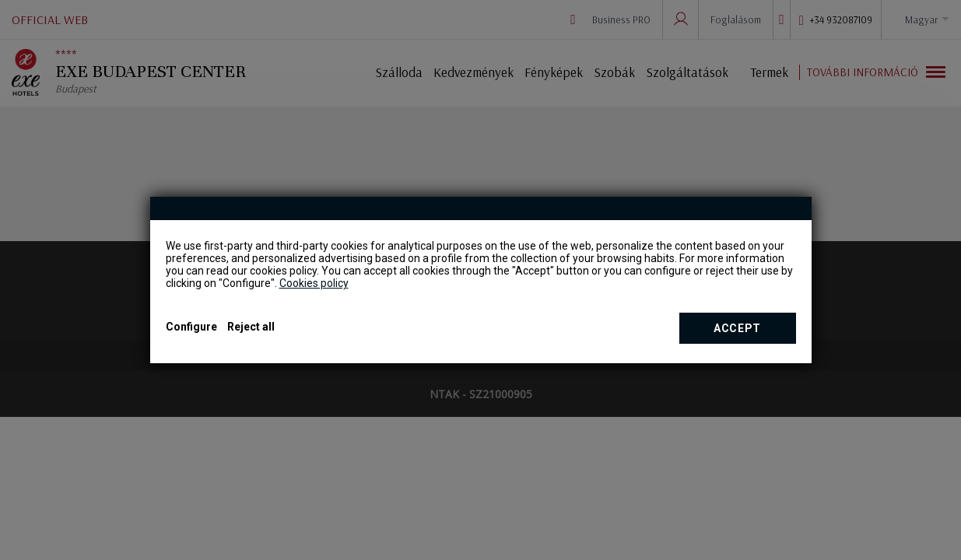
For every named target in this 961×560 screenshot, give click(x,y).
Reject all (251, 327)
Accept (737, 328)
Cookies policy (314, 283)
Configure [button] (191, 327)
